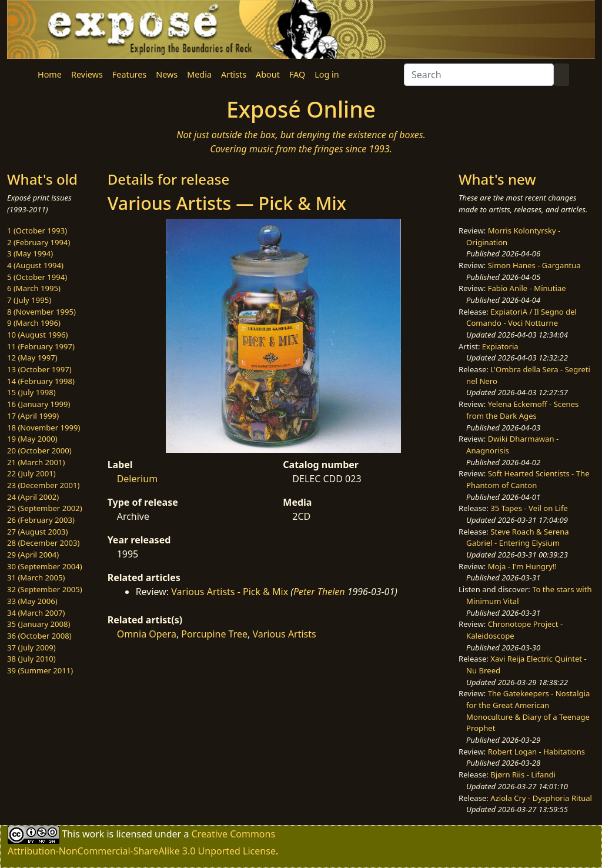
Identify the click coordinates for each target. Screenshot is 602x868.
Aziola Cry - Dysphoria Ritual (541, 798)
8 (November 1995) (41, 312)
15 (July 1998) (31, 392)
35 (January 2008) (39, 624)
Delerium (137, 479)
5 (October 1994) (37, 277)
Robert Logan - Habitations (536, 752)
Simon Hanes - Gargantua (534, 265)
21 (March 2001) (36, 462)
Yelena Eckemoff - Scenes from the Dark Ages (522, 410)
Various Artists (285, 634)
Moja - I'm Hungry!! (522, 566)
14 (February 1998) (41, 381)
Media (199, 74)
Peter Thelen (319, 592)
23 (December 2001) (43, 485)
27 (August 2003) (37, 532)
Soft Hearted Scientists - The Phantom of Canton (528, 479)
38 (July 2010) (31, 659)
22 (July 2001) (31, 473)
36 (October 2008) (39, 636)
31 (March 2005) (36, 577)
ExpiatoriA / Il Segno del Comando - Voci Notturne (521, 318)
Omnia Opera (147, 634)
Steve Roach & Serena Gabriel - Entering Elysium (518, 538)
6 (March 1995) (34, 288)
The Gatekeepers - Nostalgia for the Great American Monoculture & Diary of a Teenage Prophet (528, 711)
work (93, 834)
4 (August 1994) (35, 265)
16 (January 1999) (39, 404)
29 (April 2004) (33, 555)
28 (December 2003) (43, 543)
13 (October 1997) (39, 369)
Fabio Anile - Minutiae (527, 288)
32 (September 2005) (45, 589)
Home (50, 74)
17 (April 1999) (33, 416)
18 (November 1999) (44, 428)
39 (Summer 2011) (40, 670)
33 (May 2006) (32, 601)
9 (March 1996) (34, 323)
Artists (234, 74)
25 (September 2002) (45, 508)
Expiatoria (500, 346)
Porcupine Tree (214, 634)
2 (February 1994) (39, 242)
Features (129, 74)
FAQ (297, 74)
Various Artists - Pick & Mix (230, 592)
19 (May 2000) (32, 439)
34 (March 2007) (36, 613)
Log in (327, 74)
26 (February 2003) (41, 520)
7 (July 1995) (29, 300)
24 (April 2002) (33, 497)
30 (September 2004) (45, 566)
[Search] (479, 75)
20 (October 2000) (39, 450)
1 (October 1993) (37, 231)
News (167, 74)
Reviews (87, 74)
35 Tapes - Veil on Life (529, 508)
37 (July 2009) (31, 647)
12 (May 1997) (32, 358)
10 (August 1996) (37, 335)
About (268, 74)
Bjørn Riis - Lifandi (523, 774)
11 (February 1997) (41, 346)
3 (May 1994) (30, 253)
